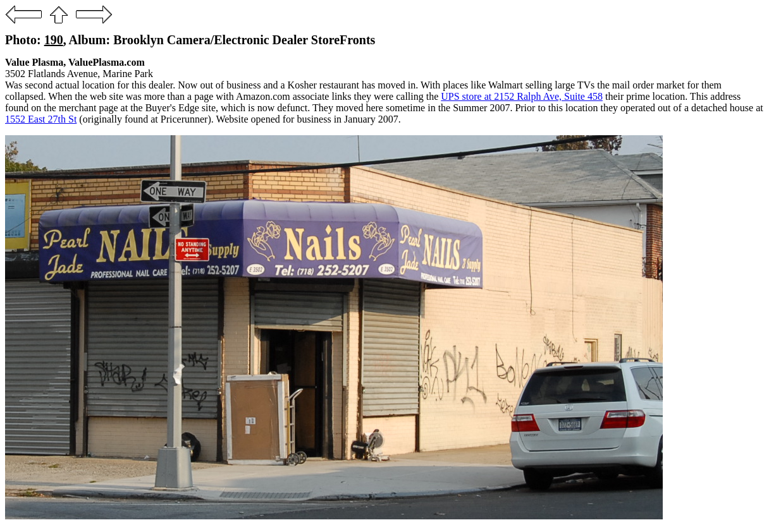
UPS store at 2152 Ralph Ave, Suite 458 (522, 96)
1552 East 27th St (41, 119)
